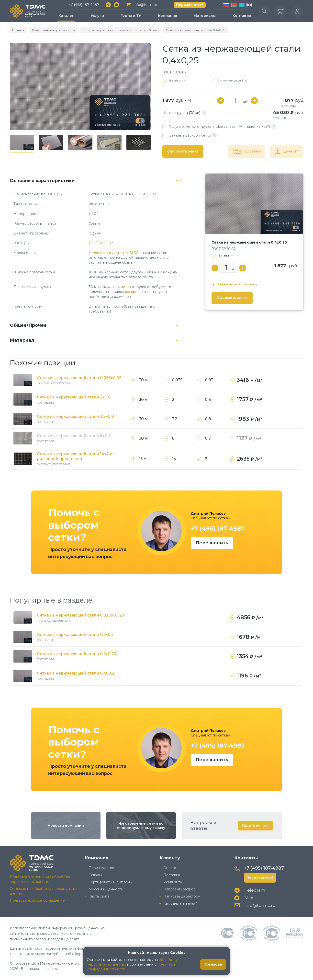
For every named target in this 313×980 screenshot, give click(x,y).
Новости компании (66, 826)
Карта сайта (99, 896)
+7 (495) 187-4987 (84, 5)
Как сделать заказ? (180, 903)
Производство (101, 868)
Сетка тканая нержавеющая (53, 30)
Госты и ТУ (131, 16)
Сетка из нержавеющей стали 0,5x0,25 (76, 654)
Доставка (172, 875)
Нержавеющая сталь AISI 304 (115, 253)
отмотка (124, 287)
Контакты (242, 16)
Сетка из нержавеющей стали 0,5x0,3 (75, 635)
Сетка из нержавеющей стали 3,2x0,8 (75, 416)
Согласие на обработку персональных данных (44, 891)
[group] (80, 87)
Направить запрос (179, 889)
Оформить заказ (183, 151)
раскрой (132, 292)
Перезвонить (212, 543)
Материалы (205, 16)
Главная (18, 30)
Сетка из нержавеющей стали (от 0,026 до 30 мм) (120, 30)
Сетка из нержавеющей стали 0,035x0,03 (79, 378)
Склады (95, 875)
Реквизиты (173, 882)
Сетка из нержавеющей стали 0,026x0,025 (80, 615)
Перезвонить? (190, 5)
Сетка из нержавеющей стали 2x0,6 (74, 397)
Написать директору (182, 896)
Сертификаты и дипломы (110, 882)
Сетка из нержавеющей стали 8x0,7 (74, 436)
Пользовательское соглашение (37, 900)
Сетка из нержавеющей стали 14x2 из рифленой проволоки (76, 456)
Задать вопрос (256, 825)
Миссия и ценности (106, 889)
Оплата (170, 868)
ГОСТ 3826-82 (101, 243)
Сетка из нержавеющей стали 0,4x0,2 (76, 673)
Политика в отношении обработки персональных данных (41, 879)
